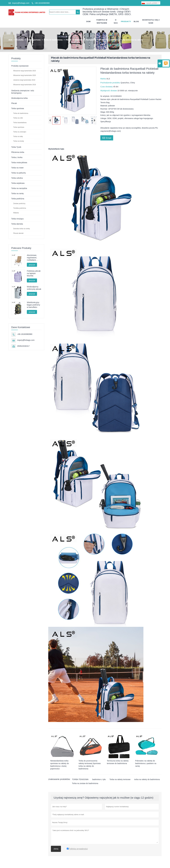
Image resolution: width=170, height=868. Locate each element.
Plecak (14, 103)
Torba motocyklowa (19, 163)
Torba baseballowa (20, 123)
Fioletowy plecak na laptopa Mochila (34, 273)
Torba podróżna (18, 199)
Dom (88, 21)
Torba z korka (17, 157)
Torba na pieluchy (19, 173)
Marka (103, 79)
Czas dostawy (107, 87)
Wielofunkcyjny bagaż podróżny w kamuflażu (33, 305)
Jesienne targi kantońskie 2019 (24, 80)
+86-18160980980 (42, 3)
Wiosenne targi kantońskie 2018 (25, 85)
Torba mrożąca (17, 219)
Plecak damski (18, 233)
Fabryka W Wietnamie (102, 21)
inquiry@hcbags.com (21, 3)
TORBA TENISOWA (80, 779)
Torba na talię (18, 136)
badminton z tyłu (99, 779)
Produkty (126, 21)
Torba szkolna (17, 178)
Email (107, 138)
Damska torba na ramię (21, 229)
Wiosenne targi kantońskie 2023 (25, 71)
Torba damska (17, 224)
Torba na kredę (19, 141)
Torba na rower (17, 168)
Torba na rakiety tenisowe (120, 779)
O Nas (116, 21)
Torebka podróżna (20, 208)
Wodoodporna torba (19, 98)
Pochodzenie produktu (110, 83)
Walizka (16, 213)
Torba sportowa (34, 40)
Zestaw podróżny (19, 204)
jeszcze (32, 265)
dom (10, 40)
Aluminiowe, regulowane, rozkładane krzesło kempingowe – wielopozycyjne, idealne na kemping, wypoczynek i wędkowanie (33, 258)
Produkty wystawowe (20, 66)
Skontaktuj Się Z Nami (151, 21)
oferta (56, 849)
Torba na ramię (17, 193)
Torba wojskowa (18, 183)
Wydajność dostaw (109, 91)
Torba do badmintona (53, 40)
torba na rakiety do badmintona (147, 779)
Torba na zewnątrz (20, 132)
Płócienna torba (18, 152)
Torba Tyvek (16, 147)
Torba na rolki (18, 118)
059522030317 (23, 346)
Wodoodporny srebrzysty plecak (34, 288)
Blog (136, 21)
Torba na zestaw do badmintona (85, 783)
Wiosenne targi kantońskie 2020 (25, 75)
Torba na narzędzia (19, 188)
